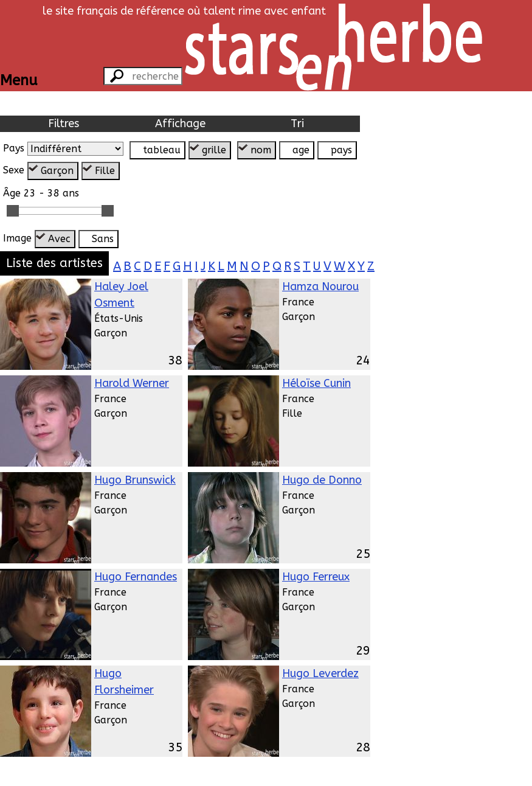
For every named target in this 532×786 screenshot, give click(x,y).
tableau (162, 150)
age (301, 150)
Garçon (57, 171)
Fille (105, 171)
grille (214, 150)
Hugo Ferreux (316, 577)
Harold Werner (132, 383)
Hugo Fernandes (136, 577)
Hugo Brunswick (135, 480)
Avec (59, 239)
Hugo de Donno (322, 480)
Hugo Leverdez (320, 673)
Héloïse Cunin (316, 383)
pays (341, 150)
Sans (103, 239)
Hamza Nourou (320, 287)
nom (261, 150)
